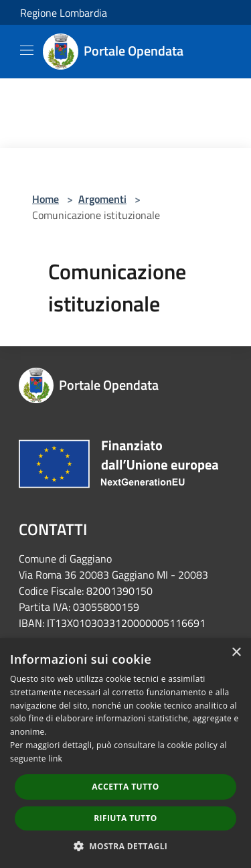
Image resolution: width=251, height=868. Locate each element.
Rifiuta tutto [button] (125, 818)
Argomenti (102, 199)
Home (46, 199)
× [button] (236, 653)
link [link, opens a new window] (55, 758)
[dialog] (125, 753)
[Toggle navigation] (27, 50)
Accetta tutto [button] (125, 787)
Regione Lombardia (64, 13)
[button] (126, 846)
